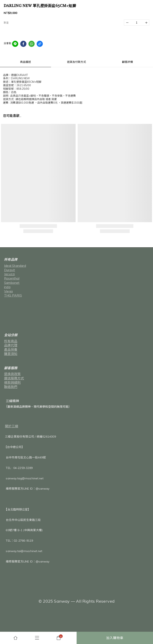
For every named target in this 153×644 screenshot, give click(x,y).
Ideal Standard (15, 266)
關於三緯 (12, 426)
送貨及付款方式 (76, 62)
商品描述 (25, 62)
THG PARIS (13, 295)
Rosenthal (12, 278)
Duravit (10, 270)
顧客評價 (127, 62)
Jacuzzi (9, 274)
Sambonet (12, 283)
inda (7, 287)
